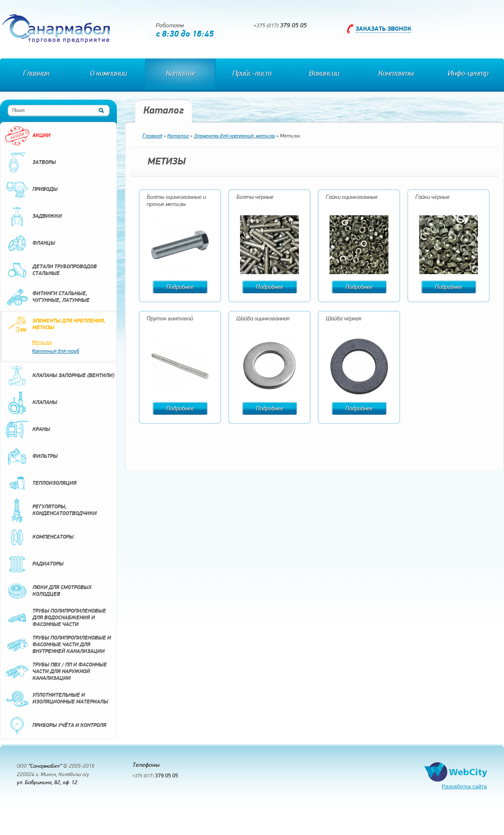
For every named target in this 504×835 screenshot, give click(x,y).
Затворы (30, 163)
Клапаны (31, 403)
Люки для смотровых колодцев (48, 591)
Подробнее (180, 287)
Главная (36, 74)
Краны (27, 430)
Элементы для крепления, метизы (55, 325)
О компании (108, 74)
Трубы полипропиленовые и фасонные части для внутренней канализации (58, 645)
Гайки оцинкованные (352, 197)
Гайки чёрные (433, 197)
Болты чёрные (255, 197)
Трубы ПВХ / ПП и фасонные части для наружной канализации (56, 672)
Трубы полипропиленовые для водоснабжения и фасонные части (55, 618)
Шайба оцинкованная (263, 319)
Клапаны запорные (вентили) (59, 376)
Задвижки (33, 217)
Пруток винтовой (170, 319)
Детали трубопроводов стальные (51, 270)
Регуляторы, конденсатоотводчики (51, 510)
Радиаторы (34, 564)
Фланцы (30, 243)
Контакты (396, 74)
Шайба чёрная (344, 319)
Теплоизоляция (41, 484)
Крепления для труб (55, 351)
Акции (28, 136)
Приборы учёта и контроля (55, 726)
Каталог (180, 74)
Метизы (42, 342)
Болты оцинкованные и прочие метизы (176, 201)
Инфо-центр (468, 74)
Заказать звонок (383, 29)
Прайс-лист (252, 74)
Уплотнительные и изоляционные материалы (56, 699)
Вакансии (324, 74)
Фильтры (31, 457)
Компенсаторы (39, 537)
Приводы (31, 190)
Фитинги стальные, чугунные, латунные (47, 297)
